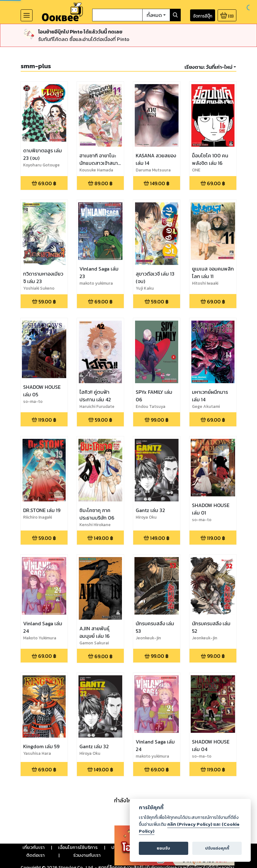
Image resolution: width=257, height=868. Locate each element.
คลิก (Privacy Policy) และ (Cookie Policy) (189, 828)
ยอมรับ (163, 848)
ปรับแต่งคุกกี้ (217, 848)
